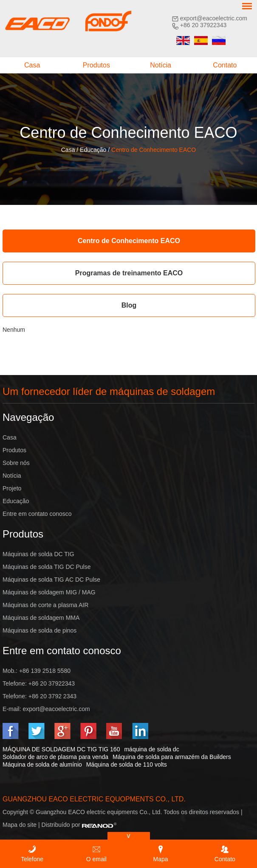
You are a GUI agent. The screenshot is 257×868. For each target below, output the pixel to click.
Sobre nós (16, 463)
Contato (225, 65)
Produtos (96, 65)
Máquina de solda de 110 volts (127, 764)
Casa (32, 65)
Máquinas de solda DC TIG (38, 554)
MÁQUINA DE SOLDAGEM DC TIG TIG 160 (61, 749)
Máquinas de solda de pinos (40, 630)
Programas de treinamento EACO (129, 273)
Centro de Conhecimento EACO (154, 150)
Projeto (12, 488)
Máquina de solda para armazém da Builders (172, 757)
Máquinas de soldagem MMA (41, 618)
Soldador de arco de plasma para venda (55, 757)
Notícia (161, 65)
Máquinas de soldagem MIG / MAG (49, 592)
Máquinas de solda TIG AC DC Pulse (51, 580)
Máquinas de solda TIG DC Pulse (47, 567)
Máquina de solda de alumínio (42, 764)
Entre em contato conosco (37, 514)
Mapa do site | (22, 825)
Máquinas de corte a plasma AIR (45, 605)
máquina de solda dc (151, 749)
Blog (129, 305)
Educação (93, 150)
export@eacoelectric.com (214, 18)
